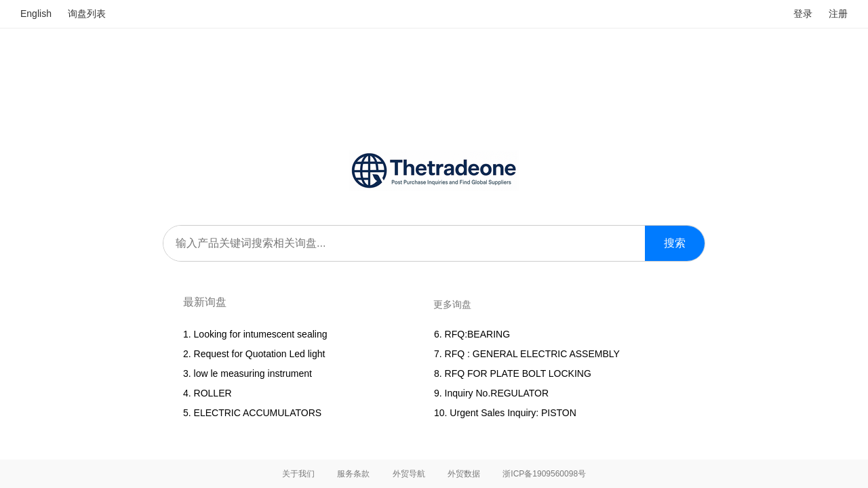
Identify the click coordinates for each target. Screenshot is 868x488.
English (36, 14)
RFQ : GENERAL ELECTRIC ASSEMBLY (532, 354)
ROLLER (213, 393)
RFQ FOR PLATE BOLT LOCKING (520, 373)
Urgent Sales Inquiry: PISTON (513, 413)
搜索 (675, 243)
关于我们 (298, 474)
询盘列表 (87, 14)
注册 (838, 14)
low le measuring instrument (253, 373)
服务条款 (353, 474)
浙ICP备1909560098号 (544, 474)
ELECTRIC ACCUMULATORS (258, 413)
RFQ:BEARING (477, 334)
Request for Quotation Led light (260, 354)
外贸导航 (409, 474)
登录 (803, 14)
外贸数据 (464, 474)
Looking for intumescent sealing (261, 334)
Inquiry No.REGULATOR (497, 393)
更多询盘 (452, 304)
